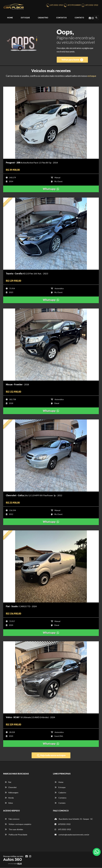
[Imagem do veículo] (51, 123)
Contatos (61, 18)
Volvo (9, 803)
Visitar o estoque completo (18, 825)
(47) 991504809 (74, 5)
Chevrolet (11, 788)
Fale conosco (12, 819)
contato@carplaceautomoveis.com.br (72, 835)
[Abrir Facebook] (27, 857)
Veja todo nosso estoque (51, 756)
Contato (79, 18)
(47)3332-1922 (63, 825)
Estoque (25, 18)
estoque (92, 76)
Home (10, 18)
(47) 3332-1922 (57, 5)
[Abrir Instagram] (30, 857)
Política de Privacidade (16, 835)
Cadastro (43, 18)
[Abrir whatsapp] (97, 852)
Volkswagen (12, 793)
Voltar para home (72, 60)
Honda (9, 798)
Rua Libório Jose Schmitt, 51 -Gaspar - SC (74, 819)
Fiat (8, 783)
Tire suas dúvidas (14, 830)
